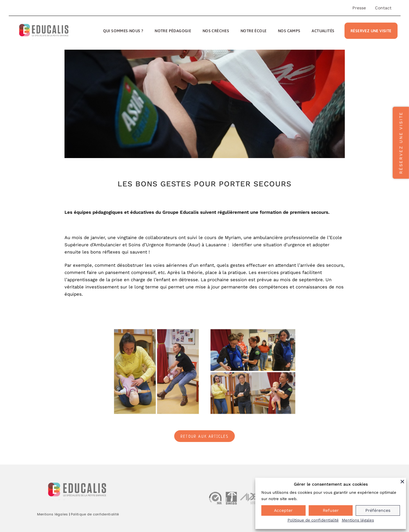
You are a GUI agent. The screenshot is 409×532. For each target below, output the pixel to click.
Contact (383, 8)
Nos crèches (216, 31)
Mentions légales (53, 514)
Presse (359, 8)
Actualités (323, 31)
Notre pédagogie (173, 31)
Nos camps (289, 31)
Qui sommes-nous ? (123, 31)
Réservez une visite (371, 31)
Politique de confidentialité (95, 514)
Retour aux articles (204, 436)
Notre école (253, 31)
